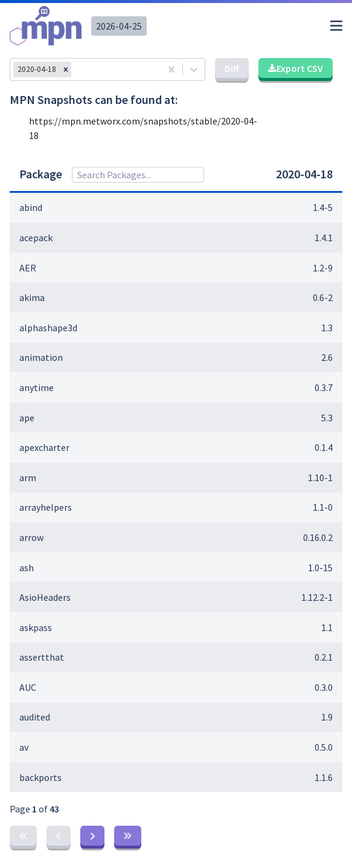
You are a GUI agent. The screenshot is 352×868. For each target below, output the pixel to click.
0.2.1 (324, 657)
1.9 (327, 717)
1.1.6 (324, 777)
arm (28, 478)
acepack (36, 238)
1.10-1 (320, 478)
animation (41, 357)
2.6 (327, 357)
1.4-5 (323, 207)
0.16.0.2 (318, 537)
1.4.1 (324, 238)
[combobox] (78, 70)
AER (28, 268)
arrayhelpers (46, 507)
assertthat (42, 657)
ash (27, 568)
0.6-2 (323, 297)
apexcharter (44, 447)
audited (35, 717)
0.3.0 (324, 687)
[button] (66, 70)
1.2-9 (323, 268)
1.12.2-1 (317, 597)
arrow (31, 537)
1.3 (327, 328)
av (24, 747)
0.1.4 (324, 447)
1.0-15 (320, 568)
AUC (28, 687)
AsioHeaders (45, 597)
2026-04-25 (119, 26)
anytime (37, 387)
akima (32, 297)
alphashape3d (48, 328)
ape (27, 418)
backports (40, 777)
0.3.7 (324, 387)
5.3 (327, 418)
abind (31, 207)
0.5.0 (324, 747)
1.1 (327, 627)
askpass (36, 627)
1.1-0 (323, 507)
